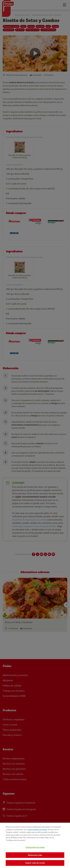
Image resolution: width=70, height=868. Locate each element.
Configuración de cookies (35, 847)
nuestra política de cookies (37, 830)
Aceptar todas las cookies (35, 863)
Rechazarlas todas (35, 855)
